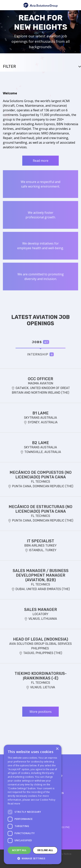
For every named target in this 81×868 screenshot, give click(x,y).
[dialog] (33, 804)
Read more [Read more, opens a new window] (14, 804)
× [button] (57, 749)
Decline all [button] (45, 850)
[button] (33, 858)
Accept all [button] (19, 850)
